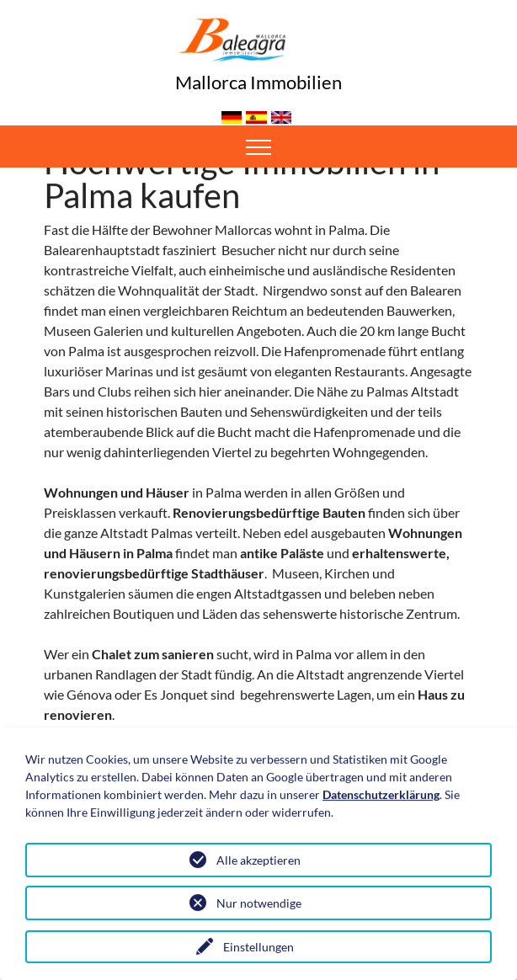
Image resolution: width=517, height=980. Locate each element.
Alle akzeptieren (258, 861)
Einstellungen (258, 948)
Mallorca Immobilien (258, 82)
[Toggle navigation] (259, 146)
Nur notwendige (259, 904)
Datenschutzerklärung (381, 795)
